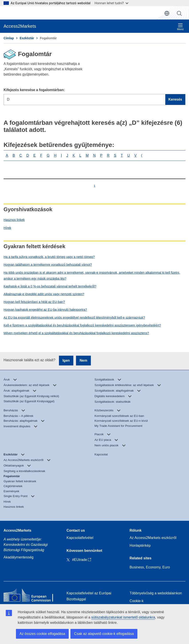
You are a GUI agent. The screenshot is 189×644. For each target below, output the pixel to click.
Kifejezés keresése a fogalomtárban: (34, 90)
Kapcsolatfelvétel (80, 538)
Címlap (9, 38)
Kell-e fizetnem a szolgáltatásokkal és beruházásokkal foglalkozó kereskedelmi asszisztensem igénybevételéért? (82, 325)
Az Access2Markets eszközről (153, 538)
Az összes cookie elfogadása (42, 634)
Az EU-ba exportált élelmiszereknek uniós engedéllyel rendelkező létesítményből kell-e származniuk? (74, 318)
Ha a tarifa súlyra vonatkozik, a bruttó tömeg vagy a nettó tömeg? (49, 257)
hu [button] (167, 13)
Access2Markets (17, 530)
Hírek (7, 228)
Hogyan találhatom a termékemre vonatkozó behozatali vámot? (48, 265)
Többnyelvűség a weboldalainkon (156, 593)
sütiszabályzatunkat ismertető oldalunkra (123, 617)
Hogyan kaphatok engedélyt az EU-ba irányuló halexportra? (45, 310)
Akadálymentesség (19, 557)
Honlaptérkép (140, 545)
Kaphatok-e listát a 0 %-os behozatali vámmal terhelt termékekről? (50, 286)
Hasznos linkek (14, 220)
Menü (180, 27)
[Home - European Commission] (31, 596)
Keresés (179, 13)
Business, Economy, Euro (150, 567)
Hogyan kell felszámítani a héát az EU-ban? (34, 302)
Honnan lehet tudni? (111, 3)
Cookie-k (137, 601)
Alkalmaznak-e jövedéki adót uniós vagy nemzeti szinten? (44, 294)
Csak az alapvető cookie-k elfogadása (104, 634)
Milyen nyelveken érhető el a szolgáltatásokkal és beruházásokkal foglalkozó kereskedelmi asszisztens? (76, 333)
